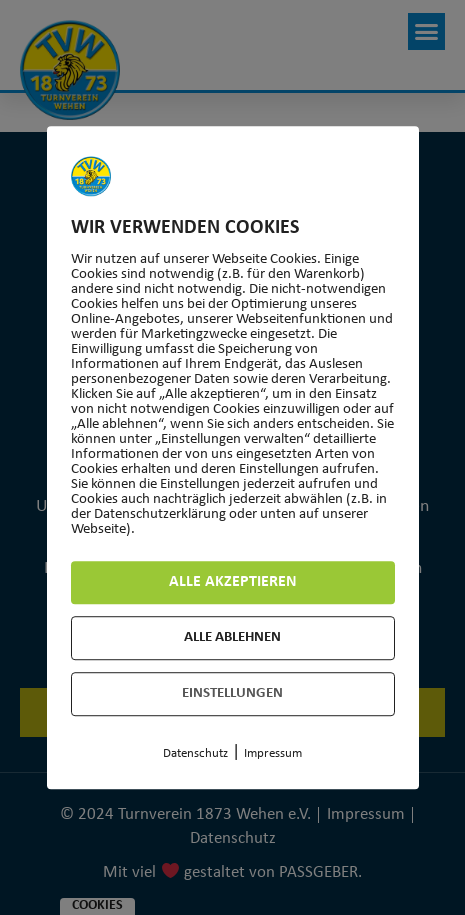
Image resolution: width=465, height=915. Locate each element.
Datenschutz (195, 753)
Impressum (273, 753)
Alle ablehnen (232, 637)
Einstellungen (232, 693)
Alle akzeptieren (233, 582)
